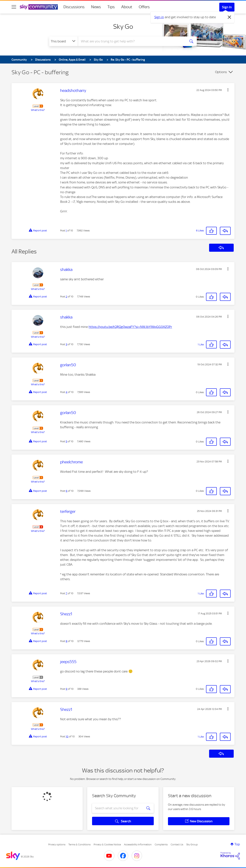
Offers (144, 7)
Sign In (227, 7)
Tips (111, 7)
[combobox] (131, 41)
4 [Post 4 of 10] (66, 392)
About (127, 7)
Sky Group (192, 844)
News (96, 7)
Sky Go (123, 26)
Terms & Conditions (79, 844)
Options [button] (221, 72)
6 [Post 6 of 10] (66, 491)
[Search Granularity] (64, 41)
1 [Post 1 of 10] (66, 231)
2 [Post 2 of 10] (66, 297)
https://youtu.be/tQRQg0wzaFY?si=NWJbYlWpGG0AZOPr (130, 327)
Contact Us (177, 844)
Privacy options (57, 844)
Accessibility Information (138, 844)
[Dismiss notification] (229, 17)
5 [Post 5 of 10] (66, 441)
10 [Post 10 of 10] (67, 736)
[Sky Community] (39, 7)
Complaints (161, 844)
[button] (228, 90)
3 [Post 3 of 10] (66, 344)
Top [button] (237, 844)
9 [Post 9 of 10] (66, 689)
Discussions (74, 7)
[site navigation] (14, 7)
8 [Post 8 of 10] (66, 641)
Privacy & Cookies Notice (107, 844)
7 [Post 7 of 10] (66, 593)
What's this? (38, 110)
